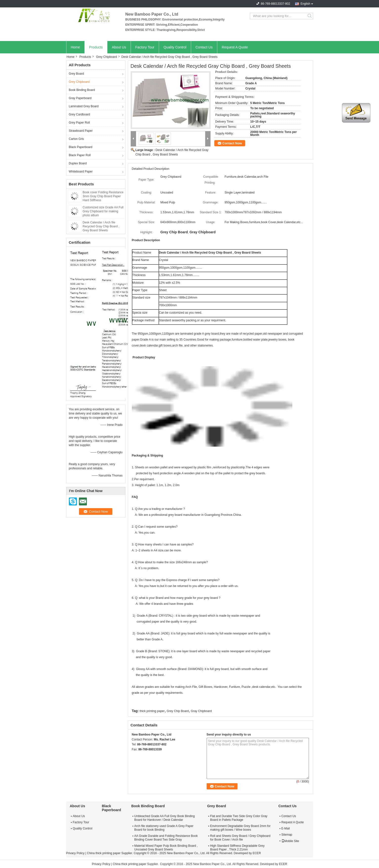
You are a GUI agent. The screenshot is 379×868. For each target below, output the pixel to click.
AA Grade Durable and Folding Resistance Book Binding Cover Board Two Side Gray (166, 838)
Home (75, 47)
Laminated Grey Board (84, 106)
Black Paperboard (81, 147)
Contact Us (204, 47)
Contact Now (232, 143)
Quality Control (175, 47)
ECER (257, 853)
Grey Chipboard (107, 57)
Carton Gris (76, 139)
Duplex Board (78, 163)
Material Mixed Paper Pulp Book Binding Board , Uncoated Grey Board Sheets (166, 848)
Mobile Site (290, 841)
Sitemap (287, 835)
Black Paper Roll (80, 155)
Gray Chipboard (201, 711)
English (305, 4)
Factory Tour (145, 47)
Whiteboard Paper (81, 172)
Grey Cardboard (80, 114)
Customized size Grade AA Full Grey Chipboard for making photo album (103, 211)
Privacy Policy (75, 853)
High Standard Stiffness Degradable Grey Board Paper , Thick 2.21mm (237, 848)
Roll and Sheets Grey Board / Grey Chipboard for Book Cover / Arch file (240, 838)
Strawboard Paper (81, 131)
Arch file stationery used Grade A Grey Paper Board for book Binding (164, 828)
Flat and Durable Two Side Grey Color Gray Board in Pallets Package (239, 818)
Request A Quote (235, 47)
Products (96, 47)
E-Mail (286, 828)
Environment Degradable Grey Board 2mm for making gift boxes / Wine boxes (240, 828)
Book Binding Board (82, 90)
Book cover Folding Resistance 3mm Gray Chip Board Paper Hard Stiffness (103, 196)
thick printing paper (152, 711)
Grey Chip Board (178, 711)
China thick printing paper (104, 853)
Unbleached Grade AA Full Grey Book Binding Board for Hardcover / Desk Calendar (165, 818)
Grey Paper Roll (79, 123)
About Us (119, 47)
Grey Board (76, 74)
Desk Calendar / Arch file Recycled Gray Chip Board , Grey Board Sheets (101, 226)
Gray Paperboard (80, 98)
